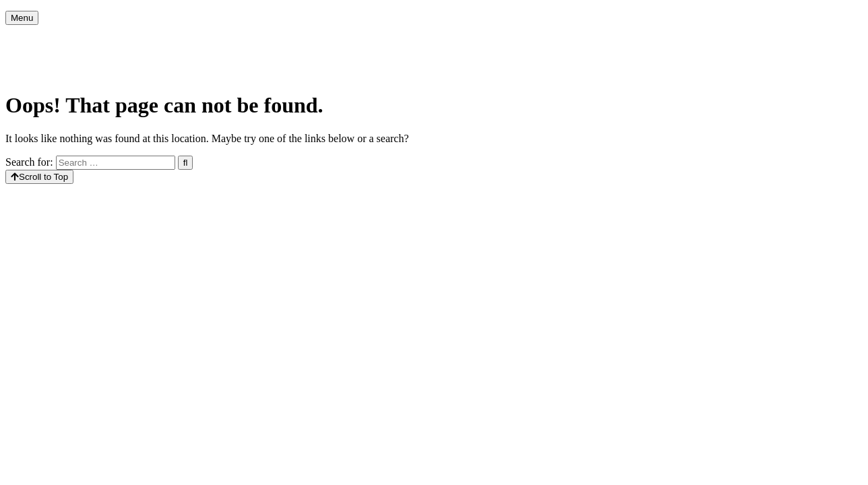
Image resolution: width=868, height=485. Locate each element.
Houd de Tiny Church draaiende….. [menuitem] (727, 38)
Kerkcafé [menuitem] (159, 38)
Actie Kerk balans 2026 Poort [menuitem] (572, 38)
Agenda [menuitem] (102, 38)
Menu (22, 18)
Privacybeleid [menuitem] (44, 65)
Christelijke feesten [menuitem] (356, 38)
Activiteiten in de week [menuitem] (248, 38)
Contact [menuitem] (111, 65)
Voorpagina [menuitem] (40, 38)
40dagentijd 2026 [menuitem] (454, 38)
